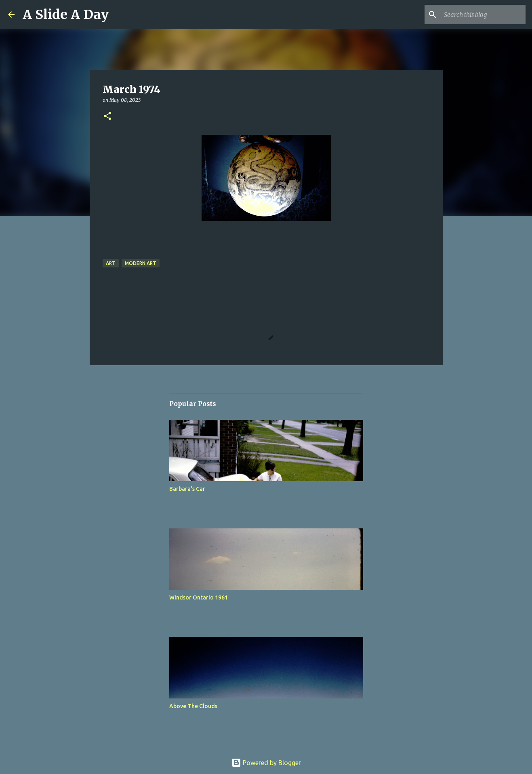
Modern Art (141, 263)
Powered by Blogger (266, 763)
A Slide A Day (66, 15)
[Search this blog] (483, 15)
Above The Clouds (193, 706)
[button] (107, 117)
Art (111, 263)
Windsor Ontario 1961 (199, 597)
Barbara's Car (187, 489)
